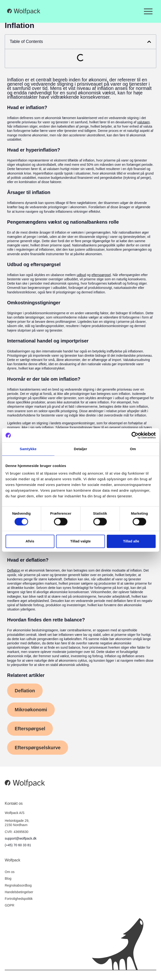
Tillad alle (131, 541)
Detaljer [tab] (81, 449)
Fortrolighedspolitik (19, 899)
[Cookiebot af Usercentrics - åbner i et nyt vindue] (135, 435)
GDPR (9, 905)
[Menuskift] (148, 11)
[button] (149, 42)
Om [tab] (133, 449)
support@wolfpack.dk (21, 838)
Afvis (30, 541)
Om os (10, 872)
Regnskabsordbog (18, 885)
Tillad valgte (80, 541)
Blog (8, 878)
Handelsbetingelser (19, 892)
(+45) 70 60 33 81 (18, 845)
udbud (81, 275)
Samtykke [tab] (28, 449)
